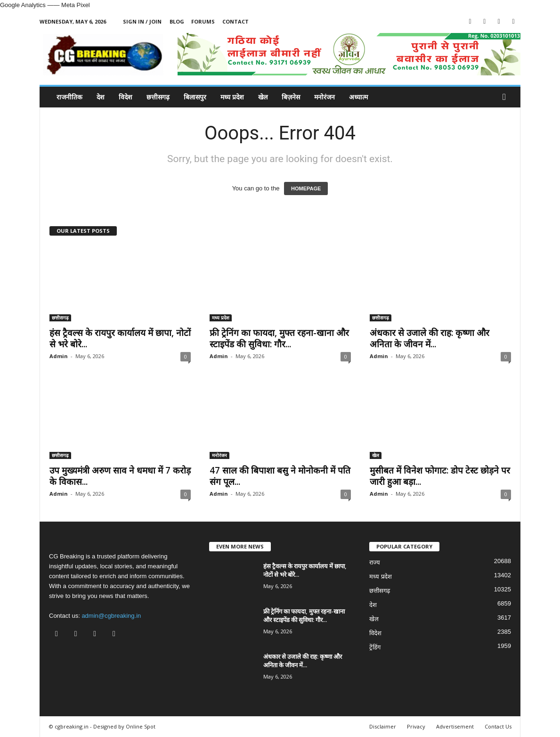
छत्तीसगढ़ (158, 97)
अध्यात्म (358, 97)
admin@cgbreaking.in (111, 616)
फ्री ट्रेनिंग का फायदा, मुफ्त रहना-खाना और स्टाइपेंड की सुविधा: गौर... (279, 338)
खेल (263, 97)
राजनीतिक (69, 97)
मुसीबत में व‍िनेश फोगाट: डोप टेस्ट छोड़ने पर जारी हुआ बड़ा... (440, 476)
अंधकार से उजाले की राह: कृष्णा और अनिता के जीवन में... (430, 338)
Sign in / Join (142, 21)
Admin (59, 356)
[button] (506, 97)
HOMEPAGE (306, 188)
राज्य (375, 562)
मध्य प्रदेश (232, 97)
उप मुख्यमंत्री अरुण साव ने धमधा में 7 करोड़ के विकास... (120, 476)
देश (101, 97)
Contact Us (498, 726)
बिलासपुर (195, 97)
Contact (235, 21)
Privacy (416, 726)
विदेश (126, 97)
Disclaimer (383, 726)
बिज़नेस (291, 97)
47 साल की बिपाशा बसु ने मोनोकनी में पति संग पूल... (280, 476)
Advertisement (455, 726)
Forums (203, 21)
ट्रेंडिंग (375, 647)
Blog (177, 21)
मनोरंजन (325, 97)
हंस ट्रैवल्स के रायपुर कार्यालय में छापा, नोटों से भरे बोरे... (120, 338)
